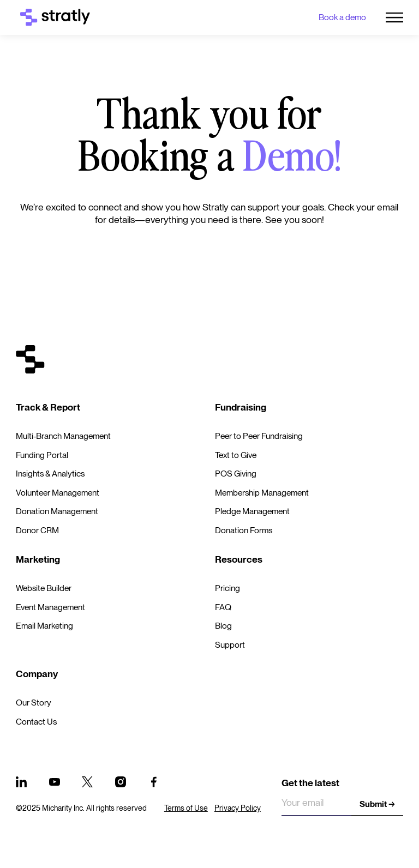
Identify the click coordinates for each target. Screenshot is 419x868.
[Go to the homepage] (30, 359)
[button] (394, 17)
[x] (87, 782)
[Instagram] (121, 782)
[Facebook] (154, 782)
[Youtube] (55, 782)
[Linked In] (21, 782)
